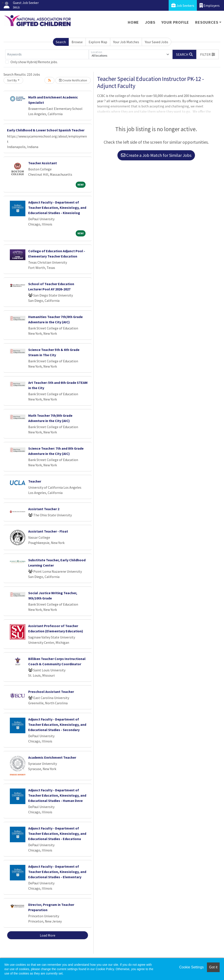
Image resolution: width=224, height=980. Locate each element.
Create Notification (73, 80)
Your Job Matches (126, 42)
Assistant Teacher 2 (44, 509)
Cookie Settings (191, 967)
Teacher (35, 481)
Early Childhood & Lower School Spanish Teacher (46, 130)
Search (61, 42)
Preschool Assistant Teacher (51, 692)
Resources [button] (207, 22)
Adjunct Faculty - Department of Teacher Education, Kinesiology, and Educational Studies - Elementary (57, 872)
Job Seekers (183, 5)
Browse (77, 42)
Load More (48, 935)
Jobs (150, 22)
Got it (213, 967)
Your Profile (175, 22)
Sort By (12, 80)
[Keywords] (47, 54)
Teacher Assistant (43, 163)
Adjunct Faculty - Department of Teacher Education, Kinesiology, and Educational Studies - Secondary (57, 724)
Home (133, 22)
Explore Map (98, 42)
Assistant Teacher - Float (48, 531)
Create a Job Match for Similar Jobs (156, 155)
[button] (208, 54)
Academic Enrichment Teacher (52, 757)
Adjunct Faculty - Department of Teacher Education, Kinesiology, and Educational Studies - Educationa (57, 833)
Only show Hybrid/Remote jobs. (34, 62)
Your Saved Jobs (157, 42)
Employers (210, 5)
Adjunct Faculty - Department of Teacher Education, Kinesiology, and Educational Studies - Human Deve (57, 795)
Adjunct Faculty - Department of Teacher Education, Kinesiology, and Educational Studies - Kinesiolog (57, 207)
